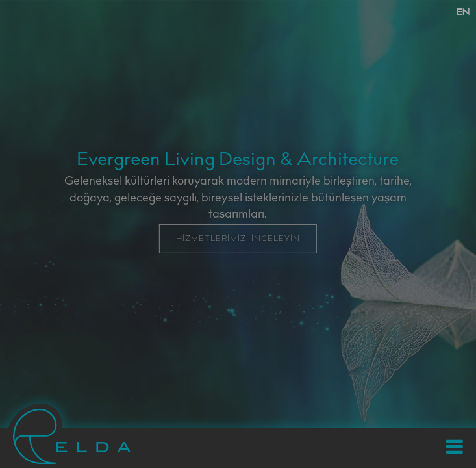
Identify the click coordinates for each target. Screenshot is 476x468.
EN (463, 13)
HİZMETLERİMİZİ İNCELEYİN (238, 239)
